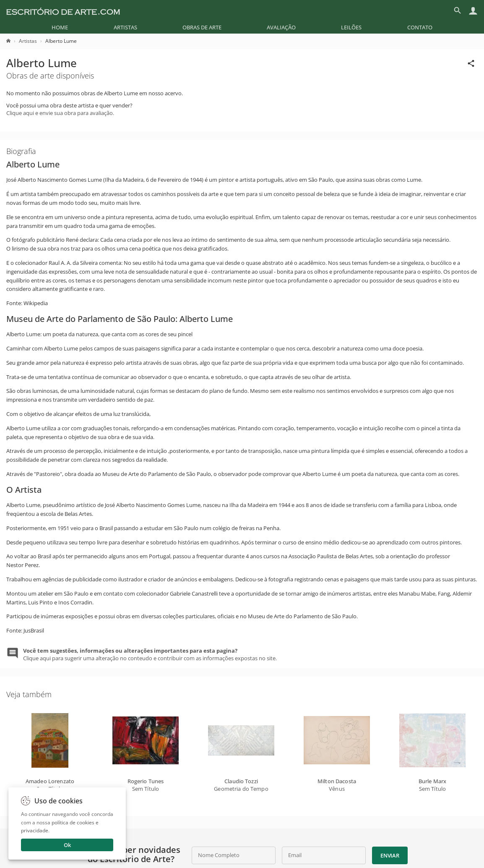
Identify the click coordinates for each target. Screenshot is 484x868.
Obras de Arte (202, 27)
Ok (67, 845)
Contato (420, 27)
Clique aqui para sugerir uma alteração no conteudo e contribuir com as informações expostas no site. (150, 654)
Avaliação (281, 27)
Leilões (351, 27)
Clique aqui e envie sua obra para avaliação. (60, 113)
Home (60, 27)
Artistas (125, 27)
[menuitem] (60, 27)
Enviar (390, 855)
